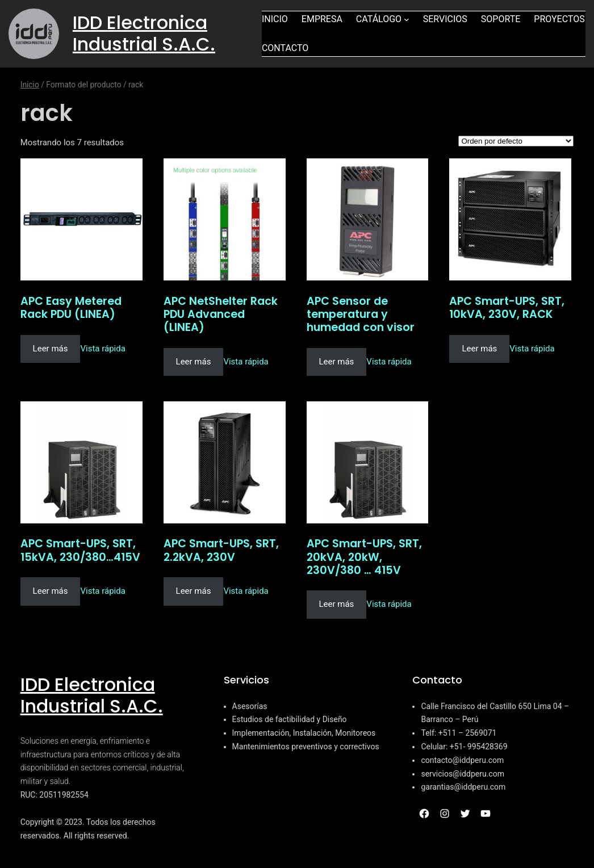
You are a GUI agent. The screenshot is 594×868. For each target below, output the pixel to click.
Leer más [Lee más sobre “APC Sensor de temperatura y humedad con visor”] (337, 362)
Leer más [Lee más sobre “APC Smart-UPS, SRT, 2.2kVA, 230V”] (194, 591)
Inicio (30, 85)
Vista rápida (103, 349)
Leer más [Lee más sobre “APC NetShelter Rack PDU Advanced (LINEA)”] (194, 362)
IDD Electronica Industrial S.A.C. (144, 33)
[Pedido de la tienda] (516, 141)
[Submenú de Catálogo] (407, 19)
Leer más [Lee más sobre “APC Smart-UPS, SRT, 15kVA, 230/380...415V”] (51, 591)
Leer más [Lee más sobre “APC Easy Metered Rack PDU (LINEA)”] (51, 349)
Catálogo (379, 19)
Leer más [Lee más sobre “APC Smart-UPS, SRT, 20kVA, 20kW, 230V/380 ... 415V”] (337, 604)
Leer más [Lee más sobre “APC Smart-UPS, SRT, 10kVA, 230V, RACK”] (479, 349)
